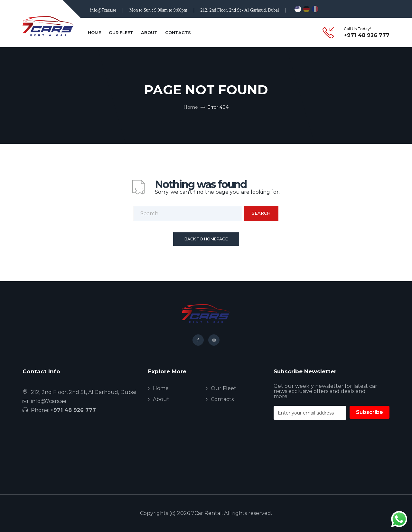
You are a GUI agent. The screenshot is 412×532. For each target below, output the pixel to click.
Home (94, 33)
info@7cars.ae (103, 10)
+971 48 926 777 (367, 35)
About (149, 33)
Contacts (178, 33)
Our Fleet (121, 33)
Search (261, 213)
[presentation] (323, 453)
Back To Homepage (206, 239)
